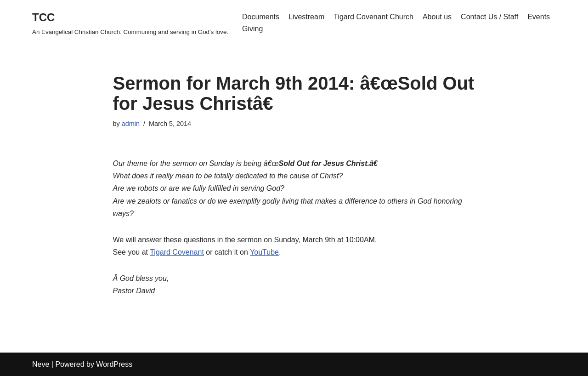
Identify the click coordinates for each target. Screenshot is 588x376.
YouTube (264, 252)
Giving (252, 29)
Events (539, 17)
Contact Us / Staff (489, 17)
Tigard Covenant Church (373, 17)
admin (131, 124)
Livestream (306, 17)
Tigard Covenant (177, 252)
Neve (41, 364)
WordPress (114, 364)
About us (437, 17)
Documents (261, 17)
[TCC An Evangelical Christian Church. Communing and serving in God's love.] (130, 23)
